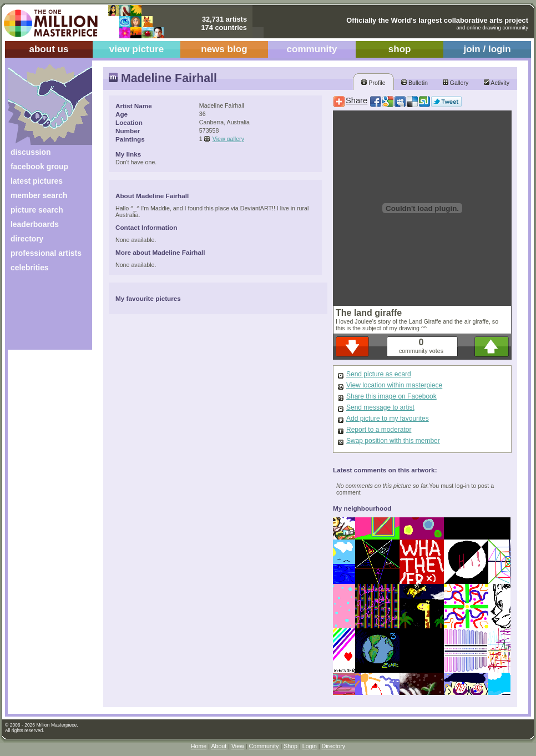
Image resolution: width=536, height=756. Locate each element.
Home (199, 746)
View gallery (228, 139)
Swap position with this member (393, 441)
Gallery (456, 83)
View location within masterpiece (394, 385)
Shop (290, 746)
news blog (224, 49)
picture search (37, 210)
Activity (497, 83)
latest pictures (37, 181)
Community (264, 746)
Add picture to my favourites (388, 419)
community (312, 49)
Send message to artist (380, 407)
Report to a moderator (379, 430)
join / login (487, 49)
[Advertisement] (42, 315)
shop (400, 49)
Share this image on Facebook (391, 396)
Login (310, 746)
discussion (31, 152)
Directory (334, 746)
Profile (373, 83)
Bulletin (414, 83)
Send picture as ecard (379, 374)
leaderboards (35, 224)
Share (357, 100)
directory (27, 239)
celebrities (30, 268)
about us (49, 49)
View (238, 746)
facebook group (39, 167)
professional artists (46, 253)
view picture (137, 49)
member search (39, 195)
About (219, 746)
